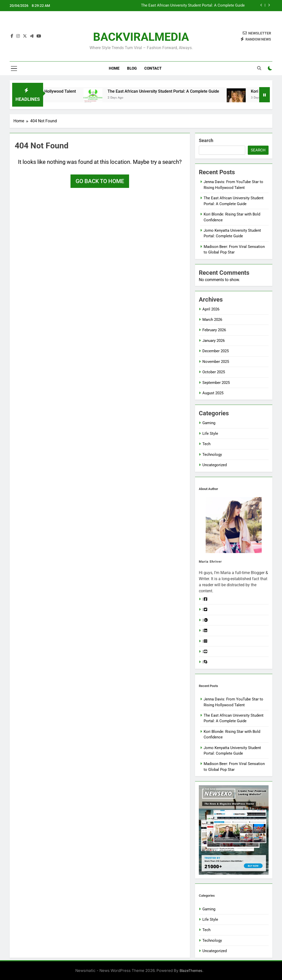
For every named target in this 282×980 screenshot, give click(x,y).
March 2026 (212, 320)
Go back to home (100, 181)
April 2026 (211, 309)
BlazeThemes (191, 971)
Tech (206, 444)
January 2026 (214, 341)
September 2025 (216, 383)
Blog (132, 68)
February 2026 (214, 330)
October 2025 (214, 372)
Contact (153, 68)
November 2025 (216, 362)
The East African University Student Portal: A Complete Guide (207, 91)
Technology (212, 455)
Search (206, 140)
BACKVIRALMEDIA (141, 37)
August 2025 (213, 393)
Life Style (210, 434)
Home (114, 68)
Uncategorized (215, 465)
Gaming (209, 423)
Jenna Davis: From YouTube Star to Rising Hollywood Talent (194, 6)
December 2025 (216, 351)
